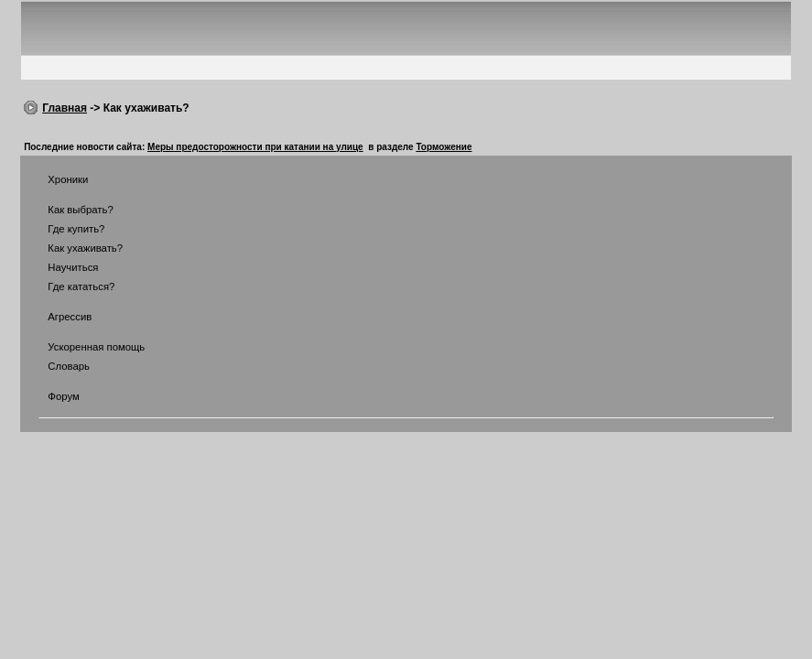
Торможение (444, 147)
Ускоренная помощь (85, 347)
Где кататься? (70, 286)
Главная (65, 108)
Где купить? (65, 229)
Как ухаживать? (74, 248)
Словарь (57, 366)
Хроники (56, 179)
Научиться (61, 267)
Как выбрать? (69, 210)
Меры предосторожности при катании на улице (255, 147)
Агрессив (58, 317)
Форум (52, 396)
